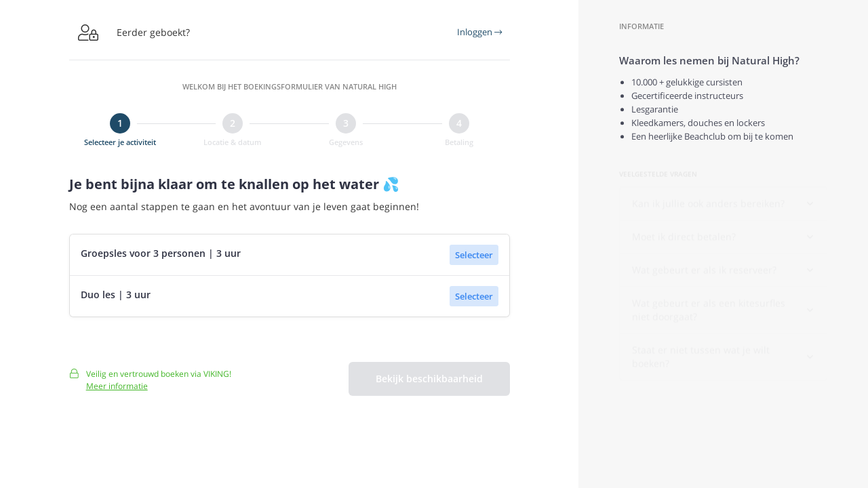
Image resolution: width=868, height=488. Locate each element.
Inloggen (479, 32)
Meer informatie (117, 391)
